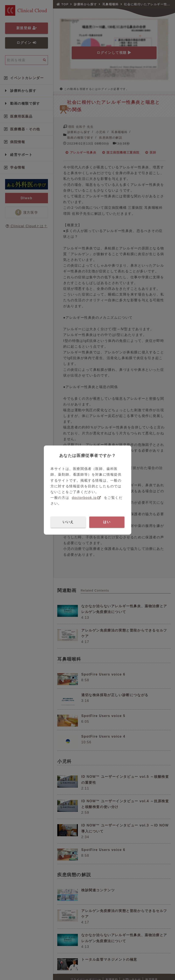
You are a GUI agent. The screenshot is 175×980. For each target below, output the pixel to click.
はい (107, 522)
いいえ (68, 522)
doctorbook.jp (84, 498)
